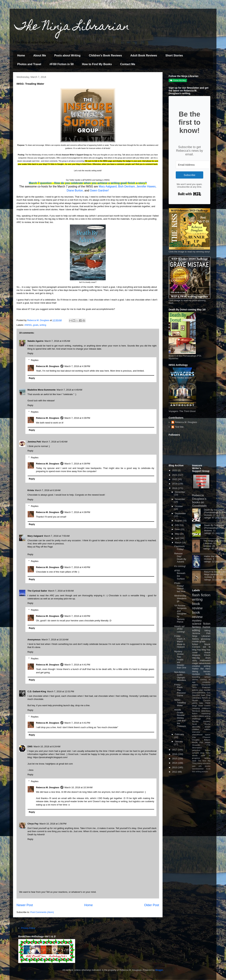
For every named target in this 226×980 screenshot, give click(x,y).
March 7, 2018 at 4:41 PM (77, 665)
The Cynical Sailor (37, 591)
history (195, 639)
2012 (175, 772)
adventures (205, 663)
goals (36, 325)
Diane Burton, (75, 190)
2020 (175, 479)
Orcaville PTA (201, 745)
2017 (175, 750)
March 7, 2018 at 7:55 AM (57, 536)
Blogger (159, 970)
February (179, 734)
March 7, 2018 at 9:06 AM (61, 591)
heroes (207, 671)
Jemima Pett (34, 442)
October (179, 506)
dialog (200, 763)
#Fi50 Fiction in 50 (62, 64)
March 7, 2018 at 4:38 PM (77, 366)
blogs (195, 706)
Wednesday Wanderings (180, 598)
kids (201, 703)
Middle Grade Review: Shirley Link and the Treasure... (180, 719)
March (178, 543)
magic (195, 663)
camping (196, 708)
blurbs (208, 727)
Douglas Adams (201, 740)
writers (195, 685)
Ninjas (208, 742)
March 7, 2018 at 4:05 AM (57, 341)
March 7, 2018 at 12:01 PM (61, 691)
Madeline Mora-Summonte (42, 390)
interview (196, 732)
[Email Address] (195, 165)
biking (195, 671)
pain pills (197, 766)
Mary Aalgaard (35, 536)
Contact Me (128, 64)
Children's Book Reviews (105, 55)
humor (207, 627)
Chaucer (207, 737)
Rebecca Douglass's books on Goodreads (199, 501)
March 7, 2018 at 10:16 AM (55, 640)
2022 (175, 470)
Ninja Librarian (201, 636)
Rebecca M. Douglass (48, 366)
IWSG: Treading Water (180, 703)
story (202, 753)
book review (197, 606)
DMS (30, 746)
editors (207, 729)
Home (21, 55)
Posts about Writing (67, 55)
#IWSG (28, 325)
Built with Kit (190, 194)
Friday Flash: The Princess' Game (180, 690)
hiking (207, 630)
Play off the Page (44, 547)
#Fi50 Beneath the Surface (180, 575)
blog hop (206, 650)
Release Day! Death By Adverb (180, 558)
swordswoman (198, 769)
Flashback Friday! (179, 548)
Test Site (179, 427)
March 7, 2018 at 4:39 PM (77, 418)
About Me (40, 55)
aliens (195, 703)
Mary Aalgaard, (108, 186)
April (177, 538)
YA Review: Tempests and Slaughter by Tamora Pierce (180, 614)
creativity (206, 682)
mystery (197, 621)
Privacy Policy (28, 928)
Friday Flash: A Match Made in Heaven (179, 641)
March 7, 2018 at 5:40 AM (55, 442)
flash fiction (201, 595)
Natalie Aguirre (35, 341)
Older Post (152, 905)
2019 (175, 484)
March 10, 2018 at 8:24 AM (47, 746)
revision (196, 674)
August (179, 521)
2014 (175, 763)
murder (207, 690)
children (196, 729)
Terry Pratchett (201, 687)
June (178, 529)
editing (196, 630)
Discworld (206, 685)
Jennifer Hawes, (146, 186)
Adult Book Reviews (144, 55)
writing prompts (202, 772)
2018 (175, 488)
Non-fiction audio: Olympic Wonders (180, 676)
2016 (175, 754)
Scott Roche (201, 724)
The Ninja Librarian (72, 27)
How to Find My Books (97, 64)
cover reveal (201, 652)
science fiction (201, 624)
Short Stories (174, 55)
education (206, 763)
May (177, 534)
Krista (31, 490)
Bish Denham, (127, 186)
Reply (30, 353)
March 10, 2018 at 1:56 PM (53, 824)
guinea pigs (197, 690)
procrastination (199, 692)
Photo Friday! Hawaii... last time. (180, 587)
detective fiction (201, 750)
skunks (208, 766)
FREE (208, 703)
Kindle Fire (198, 742)
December (180, 492)
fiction (195, 713)
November (180, 499)
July (177, 525)
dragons (196, 655)
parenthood (197, 734)
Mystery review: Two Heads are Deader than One (180, 660)
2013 (175, 767)
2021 (175, 475)
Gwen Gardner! (99, 190)
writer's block (198, 716)
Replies (35, 360)
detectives (206, 711)
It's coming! (180, 566)
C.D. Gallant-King (37, 691)
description (197, 748)
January (179, 741)
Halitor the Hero (212, 556)
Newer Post (25, 905)
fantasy (196, 627)
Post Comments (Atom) (42, 912)
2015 (175, 759)
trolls (208, 674)
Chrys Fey (33, 824)
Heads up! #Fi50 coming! (179, 629)
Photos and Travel (29, 64)
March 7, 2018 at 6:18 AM (48, 490)
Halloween (205, 660)
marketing (206, 713)
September (180, 513)
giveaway (206, 639)
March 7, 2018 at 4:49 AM (69, 390)
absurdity (196, 727)
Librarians (197, 698)
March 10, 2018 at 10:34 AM (79, 787)
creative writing (201, 666)
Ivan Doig (206, 695)
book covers (204, 706)
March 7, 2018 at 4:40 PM (77, 567)
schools (196, 753)
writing (43, 325)
